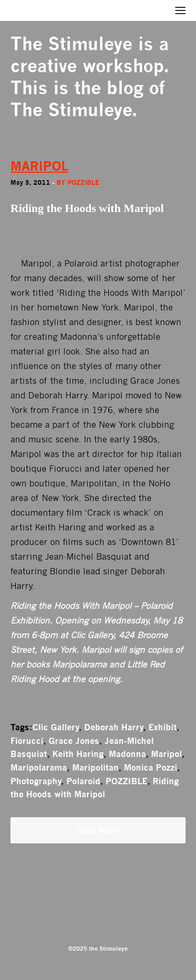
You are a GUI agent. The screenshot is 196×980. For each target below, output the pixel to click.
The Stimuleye (71, 44)
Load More (98, 830)
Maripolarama (39, 767)
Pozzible (83, 182)
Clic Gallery (56, 727)
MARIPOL (39, 166)
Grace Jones (74, 741)
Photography (36, 781)
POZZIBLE (126, 781)
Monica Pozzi (151, 767)
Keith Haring (78, 754)
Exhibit (163, 727)
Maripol (166, 754)
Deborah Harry (114, 727)
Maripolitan (95, 767)
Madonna (127, 754)
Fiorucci (27, 741)
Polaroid (83, 781)
